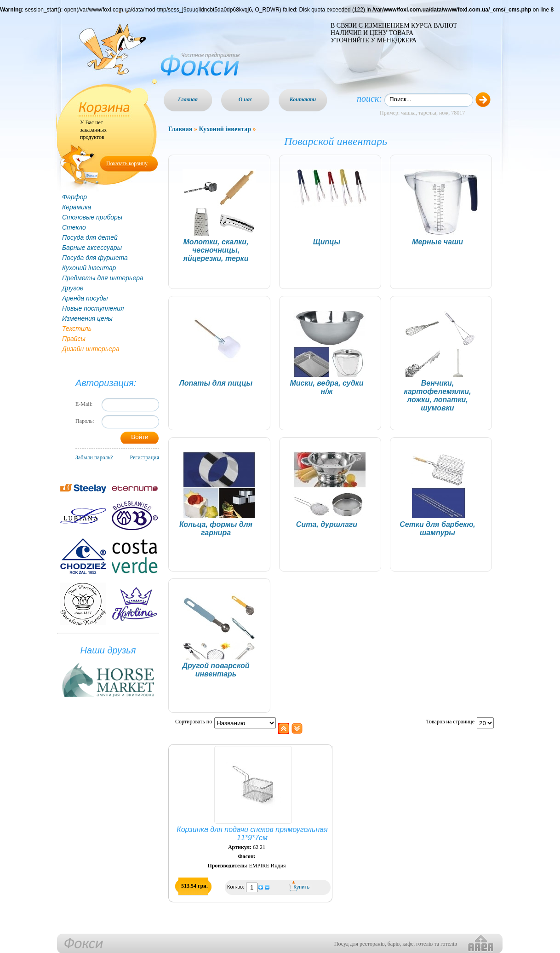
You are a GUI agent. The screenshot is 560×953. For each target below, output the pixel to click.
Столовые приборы (92, 217)
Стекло (74, 227)
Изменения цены (87, 318)
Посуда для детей (90, 237)
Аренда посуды (85, 298)
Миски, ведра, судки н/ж (327, 387)
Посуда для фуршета (95, 258)
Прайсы (74, 339)
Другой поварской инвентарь (216, 670)
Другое (73, 288)
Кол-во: (236, 887)
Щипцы (327, 242)
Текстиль (77, 329)
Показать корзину (127, 163)
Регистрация (144, 457)
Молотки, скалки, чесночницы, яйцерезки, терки (216, 250)
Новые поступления (93, 308)
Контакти (303, 99)
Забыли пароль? (94, 457)
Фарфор (74, 197)
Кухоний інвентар (89, 268)
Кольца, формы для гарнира (216, 528)
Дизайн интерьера (91, 349)
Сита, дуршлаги (327, 524)
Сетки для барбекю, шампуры (437, 528)
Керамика (77, 207)
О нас (246, 99)
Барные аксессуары (92, 248)
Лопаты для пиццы (216, 383)
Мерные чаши (437, 242)
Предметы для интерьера (103, 278)
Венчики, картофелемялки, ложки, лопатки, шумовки (437, 396)
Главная (188, 99)
